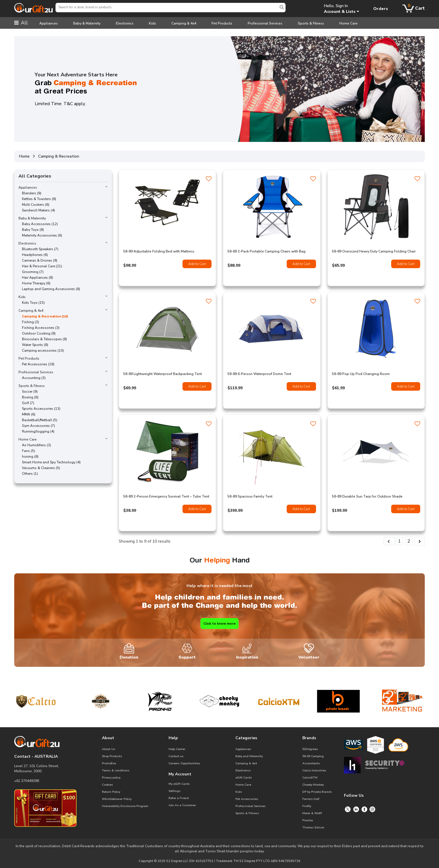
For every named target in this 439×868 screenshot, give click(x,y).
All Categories (35, 176)
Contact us (176, 756)
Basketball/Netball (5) (38, 420)
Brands (309, 738)
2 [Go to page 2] (409, 541)
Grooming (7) (31, 272)
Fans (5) (27, 451)
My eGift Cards (179, 784)
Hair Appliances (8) (36, 278)
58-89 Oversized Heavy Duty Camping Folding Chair (374, 251)
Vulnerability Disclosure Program (125, 806)
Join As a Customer (182, 805)
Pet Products (222, 23)
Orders (381, 9)
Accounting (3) (32, 378)
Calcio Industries (314, 771)
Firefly (307, 806)
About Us (109, 749)
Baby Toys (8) (31, 230)
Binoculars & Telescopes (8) (43, 339)
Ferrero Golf (311, 799)
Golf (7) (26, 403)
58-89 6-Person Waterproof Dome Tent (259, 374)
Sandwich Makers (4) (37, 210)
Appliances (49, 23)
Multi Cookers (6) (34, 205)
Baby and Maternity (249, 756)
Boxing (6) (28, 397)
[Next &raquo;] (420, 541)
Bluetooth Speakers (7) (38, 249)
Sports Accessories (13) (39, 409)
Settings (175, 791)
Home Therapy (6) (34, 283)
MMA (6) (27, 414)
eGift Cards (244, 778)
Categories (246, 738)
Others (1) (28, 474)
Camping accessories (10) (41, 351)
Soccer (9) (28, 392)
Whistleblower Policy (117, 799)
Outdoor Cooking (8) (37, 333)
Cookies (107, 785)
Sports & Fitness (311, 23)
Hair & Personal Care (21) (40, 266)
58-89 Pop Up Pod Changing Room (361, 374)
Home (24, 156)
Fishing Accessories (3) (39, 328)
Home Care (348, 23)
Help (173, 738)
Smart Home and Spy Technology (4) (50, 462)
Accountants (311, 763)
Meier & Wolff (312, 813)
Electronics (125, 23)
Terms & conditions (116, 771)
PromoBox (109, 763)
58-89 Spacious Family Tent (250, 496)
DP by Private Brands (317, 792)
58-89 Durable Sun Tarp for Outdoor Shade (367, 496)
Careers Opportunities (184, 763)
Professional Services (265, 23)
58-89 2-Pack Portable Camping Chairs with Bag (266, 251)
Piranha (308, 820)
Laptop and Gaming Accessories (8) (49, 289)
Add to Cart (197, 264)
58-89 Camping (313, 756)
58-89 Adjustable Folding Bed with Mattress (159, 251)
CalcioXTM (310, 778)
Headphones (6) (33, 255)
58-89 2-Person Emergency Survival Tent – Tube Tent (166, 496)
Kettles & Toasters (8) (37, 199)
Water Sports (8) (33, 345)
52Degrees (310, 749)
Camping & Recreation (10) (43, 316)
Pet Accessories (247, 799)
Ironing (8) (28, 457)
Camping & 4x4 (184, 23)
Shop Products (112, 756)
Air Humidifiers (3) (35, 445)
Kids (152, 23)
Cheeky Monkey (313, 785)
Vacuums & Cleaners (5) (39, 468)
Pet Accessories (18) (36, 364)
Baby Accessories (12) (38, 224)
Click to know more (219, 624)
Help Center (177, 749)
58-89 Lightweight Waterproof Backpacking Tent (163, 374)
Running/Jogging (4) (36, 431)
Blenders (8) (30, 193)
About (108, 738)
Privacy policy (111, 778)
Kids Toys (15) (32, 303)
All (21, 23)
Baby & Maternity (87, 23)
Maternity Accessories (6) (40, 235)
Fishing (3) (29, 322)
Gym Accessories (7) (37, 426)
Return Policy (111, 792)
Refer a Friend (179, 798)
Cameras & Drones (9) (38, 260)
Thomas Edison (313, 828)
